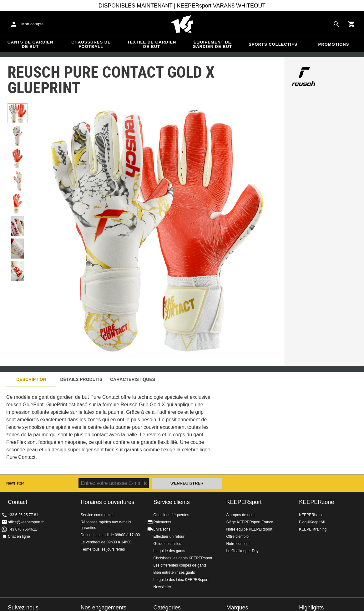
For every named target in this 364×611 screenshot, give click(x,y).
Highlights (311, 608)
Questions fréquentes (171, 515)
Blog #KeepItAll (312, 522)
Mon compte (33, 24)
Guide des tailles (167, 544)
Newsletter (15, 483)
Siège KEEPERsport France (250, 522)
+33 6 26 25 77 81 (23, 515)
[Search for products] (336, 24)
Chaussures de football (91, 44)
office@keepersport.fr (26, 522)
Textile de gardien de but (152, 44)
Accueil (182, 24)
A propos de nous (241, 515)
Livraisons (162, 529)
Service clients (172, 502)
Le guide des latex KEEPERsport (181, 580)
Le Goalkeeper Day (242, 551)
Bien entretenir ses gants (174, 572)
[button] (18, 113)
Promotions (334, 44)
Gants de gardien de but (30, 44)
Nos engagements (104, 608)
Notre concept (238, 544)
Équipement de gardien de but (212, 44)
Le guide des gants (169, 551)
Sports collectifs (273, 44)
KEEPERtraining (313, 529)
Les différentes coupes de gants (180, 565)
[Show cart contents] (351, 24)
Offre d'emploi (238, 537)
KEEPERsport (244, 502)
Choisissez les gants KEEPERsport (183, 558)
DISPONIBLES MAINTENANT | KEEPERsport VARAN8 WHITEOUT (182, 6)
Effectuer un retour (169, 537)
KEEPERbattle (311, 515)
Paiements (162, 522)
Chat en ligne (19, 537)
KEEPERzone (316, 502)
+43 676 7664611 (23, 529)
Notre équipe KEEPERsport (249, 529)
